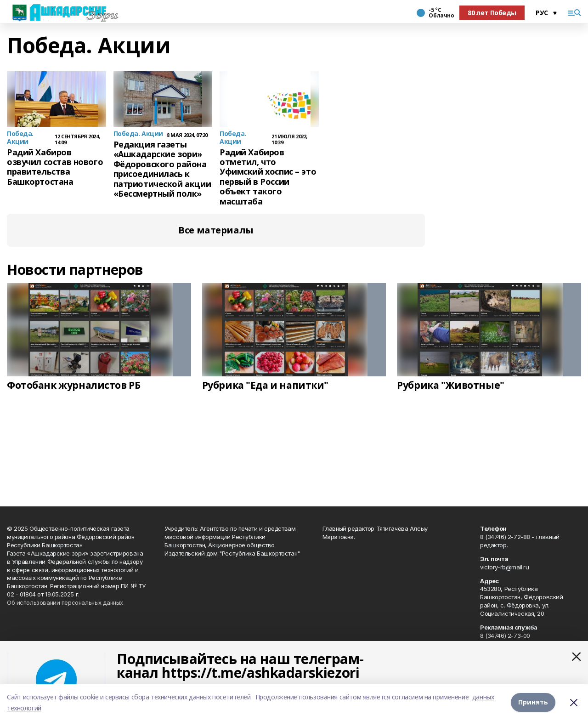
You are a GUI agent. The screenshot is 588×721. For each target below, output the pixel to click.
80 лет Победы (492, 13)
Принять (533, 702)
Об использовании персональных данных (65, 602)
